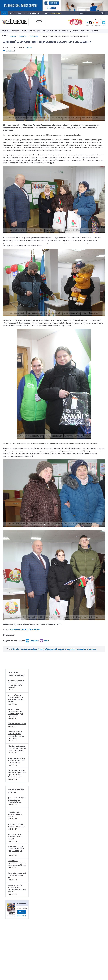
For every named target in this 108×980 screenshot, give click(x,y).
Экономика (24, 31)
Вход (97, 19)
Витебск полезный (56, 13)
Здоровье (65, 31)
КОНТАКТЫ (46, 13)
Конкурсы (95, 31)
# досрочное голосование (76, 649)
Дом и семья (74, 31)
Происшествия (48, 31)
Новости (23, 36)
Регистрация (102, 19)
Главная (13, 36)
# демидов (92, 649)
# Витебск (16, 649)
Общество (16, 31)
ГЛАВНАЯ (4, 13)
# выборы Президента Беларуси (51, 649)
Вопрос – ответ (85, 31)
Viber (44, 641)
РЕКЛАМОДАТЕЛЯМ (36, 13)
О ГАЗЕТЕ (19, 13)
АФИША (26, 13)
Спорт (39, 31)
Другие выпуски (22, 915)
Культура (33, 31)
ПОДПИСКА (12, 13)
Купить (22, 912)
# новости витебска (29, 649)
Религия (57, 31)
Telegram (32, 641)
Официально (6, 31)
